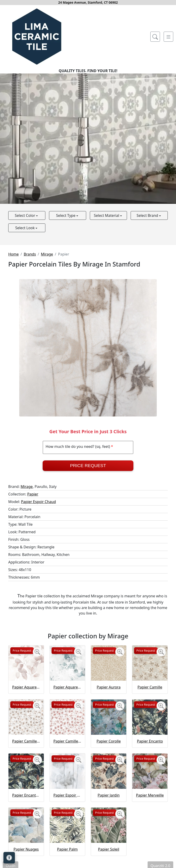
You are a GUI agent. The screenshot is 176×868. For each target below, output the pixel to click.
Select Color (25, 215)
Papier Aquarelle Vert (67, 687)
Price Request (88, 466)
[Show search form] (155, 37)
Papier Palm (67, 849)
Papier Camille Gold (26, 741)
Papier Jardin (109, 795)
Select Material (107, 215)
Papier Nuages (26, 849)
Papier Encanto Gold (26, 795)
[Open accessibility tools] (9, 858)
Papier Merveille (150, 795)
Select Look (25, 228)
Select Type (66, 215)
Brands (30, 254)
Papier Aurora (109, 687)
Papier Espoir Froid (67, 795)
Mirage (47, 254)
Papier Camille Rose (67, 741)
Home (14, 254)
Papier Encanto (150, 741)
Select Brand (148, 215)
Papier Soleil (109, 849)
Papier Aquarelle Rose (26, 687)
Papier (33, 494)
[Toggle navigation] (168, 37)
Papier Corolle (109, 741)
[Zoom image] (37, 652)
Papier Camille (150, 687)
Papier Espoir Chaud (38, 502)
